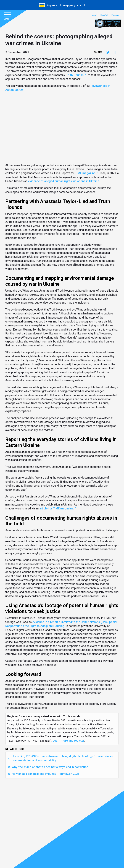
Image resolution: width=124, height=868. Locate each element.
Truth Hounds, (75, 75)
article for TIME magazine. (57, 508)
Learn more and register (68, 741)
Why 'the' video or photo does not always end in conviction (50, 767)
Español (104, 15)
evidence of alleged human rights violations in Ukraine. (64, 181)
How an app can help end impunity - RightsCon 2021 (46, 774)
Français (115, 15)
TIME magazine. (86, 173)
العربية (94, 15)
